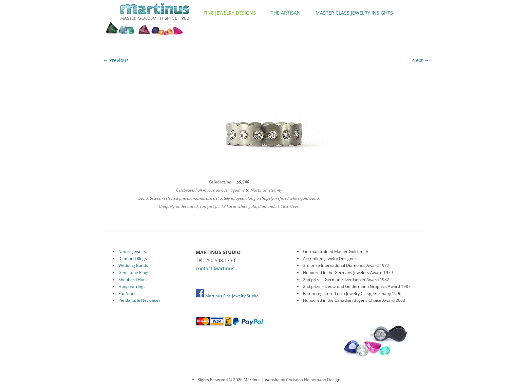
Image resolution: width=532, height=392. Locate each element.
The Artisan (286, 13)
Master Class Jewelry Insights (354, 13)
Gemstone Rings (134, 272)
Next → (421, 60)
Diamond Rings (133, 259)
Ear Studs (127, 293)
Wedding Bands (133, 265)
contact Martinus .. (217, 268)
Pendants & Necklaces (139, 300)
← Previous (116, 60)
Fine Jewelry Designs (230, 13)
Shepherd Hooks (134, 280)
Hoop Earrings (132, 286)
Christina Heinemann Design (313, 380)
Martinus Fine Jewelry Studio (227, 296)
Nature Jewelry (132, 251)
